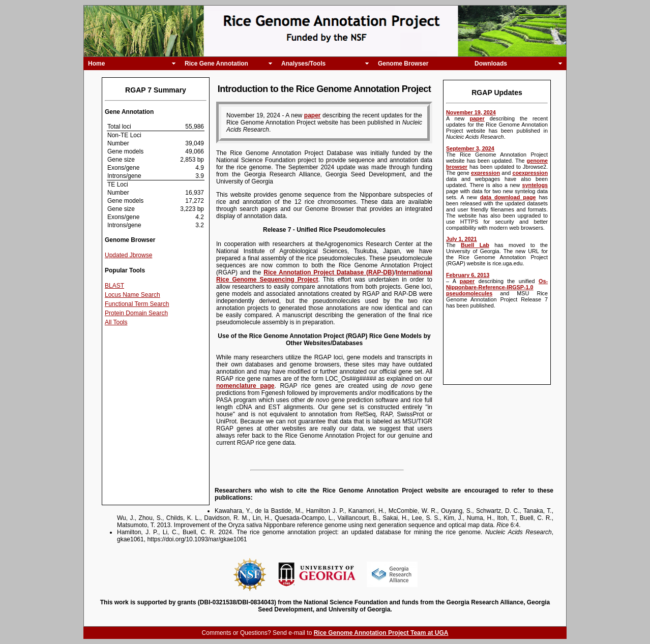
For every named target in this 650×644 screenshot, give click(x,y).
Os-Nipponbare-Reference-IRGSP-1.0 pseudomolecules (497, 287)
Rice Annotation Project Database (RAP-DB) (329, 272)
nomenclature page (245, 386)
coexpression (530, 173)
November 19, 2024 (471, 112)
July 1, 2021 (462, 239)
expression (485, 173)
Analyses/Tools (303, 64)
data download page (508, 197)
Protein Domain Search (136, 313)
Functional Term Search (137, 304)
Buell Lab (475, 245)
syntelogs (535, 185)
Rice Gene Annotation (216, 64)
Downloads (491, 64)
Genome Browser (403, 64)
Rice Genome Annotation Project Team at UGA (381, 633)
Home (96, 64)
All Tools (116, 322)
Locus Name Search (132, 295)
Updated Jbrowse (128, 255)
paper (477, 118)
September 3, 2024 (470, 148)
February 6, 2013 (468, 275)
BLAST (114, 286)
